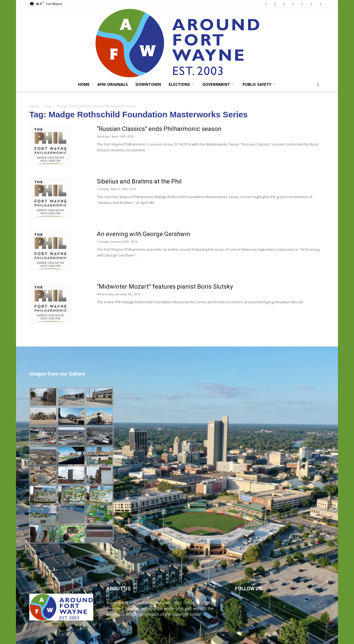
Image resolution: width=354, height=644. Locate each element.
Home (84, 84)
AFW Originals (113, 84)
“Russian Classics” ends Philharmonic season (159, 129)
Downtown (148, 84)
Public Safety (258, 84)
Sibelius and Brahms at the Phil (139, 181)
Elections (181, 84)
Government (218, 84)
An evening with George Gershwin (144, 234)
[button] (318, 85)
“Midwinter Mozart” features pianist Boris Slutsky (165, 287)
